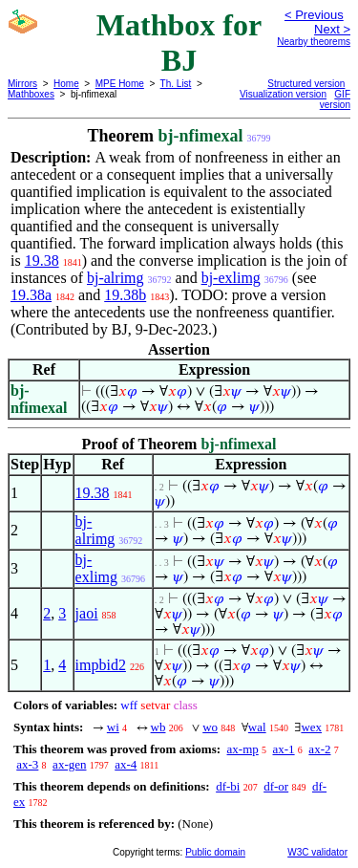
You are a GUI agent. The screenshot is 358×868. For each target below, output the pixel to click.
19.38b (125, 295)
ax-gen (69, 764)
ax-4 (126, 764)
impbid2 (101, 665)
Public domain (215, 852)
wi (113, 727)
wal (257, 727)
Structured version (306, 84)
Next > (332, 29)
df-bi (228, 786)
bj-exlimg (231, 278)
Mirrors (22, 84)
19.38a (31, 295)
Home (66, 84)
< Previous (314, 15)
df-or (276, 786)
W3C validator (317, 852)
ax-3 (27, 764)
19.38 (42, 260)
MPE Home (120, 84)
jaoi (87, 613)
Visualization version (283, 94)
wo (210, 727)
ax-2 (319, 749)
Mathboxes (31, 94)
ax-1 (284, 749)
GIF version (335, 99)
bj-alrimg (116, 278)
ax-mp (243, 749)
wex (311, 727)
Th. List (176, 84)
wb (158, 727)
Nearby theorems (314, 42)
